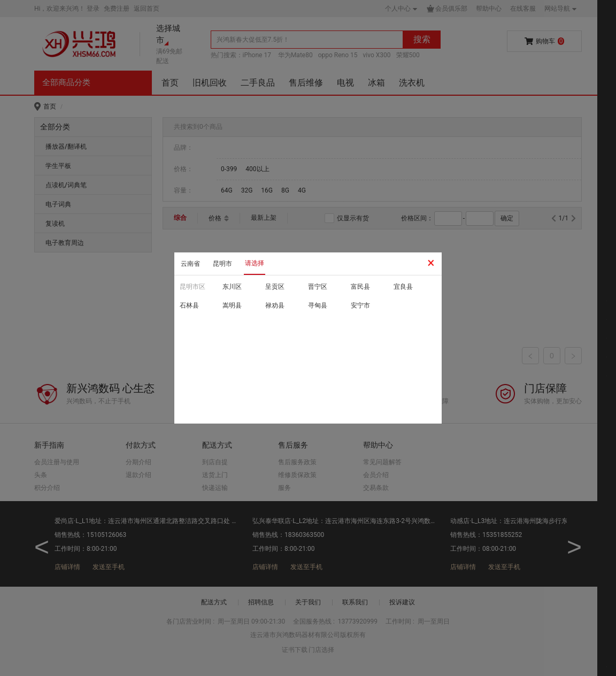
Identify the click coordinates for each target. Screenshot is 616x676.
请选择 (255, 263)
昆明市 (222, 264)
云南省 (190, 264)
